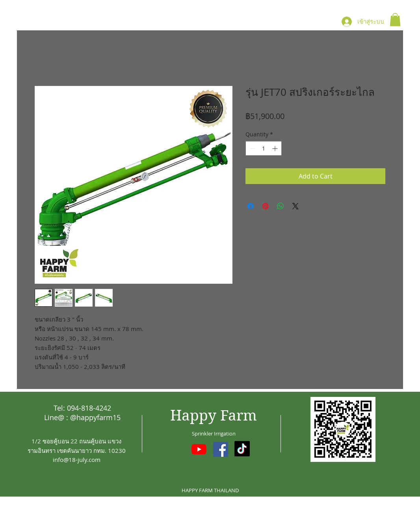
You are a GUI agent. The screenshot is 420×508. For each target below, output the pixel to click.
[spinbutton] (264, 148)
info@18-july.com (77, 460)
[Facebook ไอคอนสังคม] (221, 449)
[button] (395, 20)
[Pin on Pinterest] (266, 206)
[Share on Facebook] (251, 206)
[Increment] (276, 148)
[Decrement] (252, 148)
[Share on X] (295, 206)
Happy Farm (214, 416)
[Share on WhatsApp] (281, 206)
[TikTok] (242, 449)
